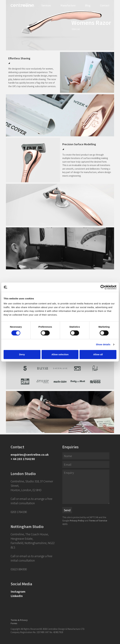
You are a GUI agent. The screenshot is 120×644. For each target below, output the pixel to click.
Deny (22, 354)
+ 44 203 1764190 (23, 459)
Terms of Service (98, 521)
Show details (103, 344)
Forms (14, 623)
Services (46, 5)
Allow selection (60, 354)
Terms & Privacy (19, 620)
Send (67, 510)
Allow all (98, 354)
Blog (88, 5)
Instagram (18, 591)
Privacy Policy (77, 521)
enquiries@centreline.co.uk (30, 455)
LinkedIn (17, 596)
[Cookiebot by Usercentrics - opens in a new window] (103, 287)
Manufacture (68, 5)
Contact (105, 5)
